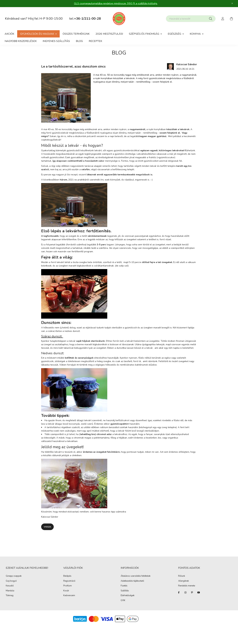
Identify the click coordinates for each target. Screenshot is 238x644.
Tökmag (10, 596)
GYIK (123, 601)
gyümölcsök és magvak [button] (37, 34)
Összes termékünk (76, 34)
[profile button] (223, 19)
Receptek (95, 41)
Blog (79, 41)
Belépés (67, 576)
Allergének (183, 581)
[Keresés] (211, 19)
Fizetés (124, 586)
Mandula (10, 591)
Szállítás (125, 591)
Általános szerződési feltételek (136, 576)
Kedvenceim (69, 596)
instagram (185, 592)
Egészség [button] (175, 34)
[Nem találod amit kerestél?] (191, 19)
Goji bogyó (11, 581)
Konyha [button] (196, 34)
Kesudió (10, 586)
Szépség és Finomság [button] (144, 34)
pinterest (192, 592)
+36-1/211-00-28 (87, 19)
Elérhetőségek (128, 596)
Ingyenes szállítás (56, 41)
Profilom (68, 586)
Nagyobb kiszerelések (21, 41)
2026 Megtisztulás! (109, 34)
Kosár (66, 591)
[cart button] (231, 19)
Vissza (47, 527)
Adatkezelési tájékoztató (132, 581)
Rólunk (182, 576)
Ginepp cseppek (14, 576)
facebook (179, 592)
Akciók (9, 34)
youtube (199, 592)
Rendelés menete (187, 586)
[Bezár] (232, 3)
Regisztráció (69, 581)
